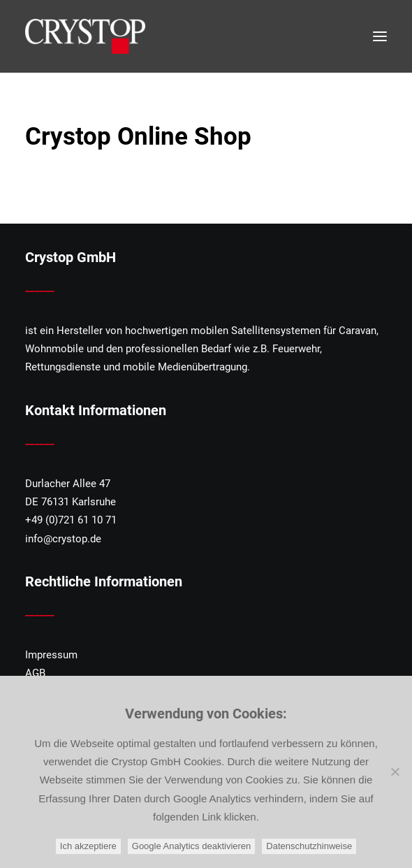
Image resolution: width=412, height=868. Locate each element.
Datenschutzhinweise (309, 846)
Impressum (51, 655)
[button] (380, 36)
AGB (35, 673)
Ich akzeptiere (88, 846)
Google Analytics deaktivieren (192, 846)
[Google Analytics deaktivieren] (395, 772)
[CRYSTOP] (85, 36)
